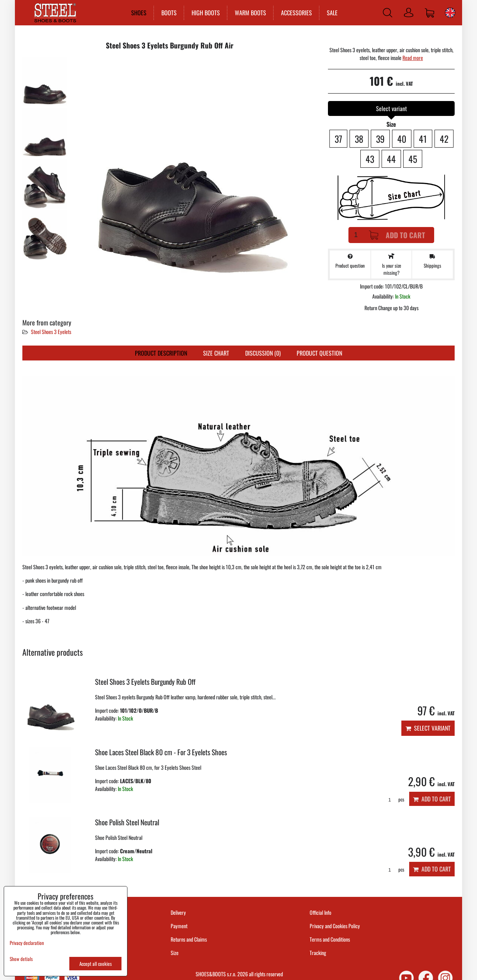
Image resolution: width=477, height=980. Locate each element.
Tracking (318, 953)
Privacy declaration (27, 943)
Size (175, 953)
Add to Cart (397, 235)
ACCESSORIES (296, 13)
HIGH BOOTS (205, 13)
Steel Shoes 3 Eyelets (51, 332)
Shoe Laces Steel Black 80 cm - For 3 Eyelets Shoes (161, 752)
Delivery (178, 912)
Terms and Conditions (330, 939)
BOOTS (169, 13)
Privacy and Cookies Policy (335, 926)
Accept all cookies (96, 964)
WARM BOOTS (250, 13)
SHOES (138, 13)
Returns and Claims (189, 939)
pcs (394, 799)
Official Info (320, 912)
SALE (332, 13)
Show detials (21, 959)
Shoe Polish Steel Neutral (127, 822)
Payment (179, 926)
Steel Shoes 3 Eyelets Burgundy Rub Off (145, 682)
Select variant (428, 728)
